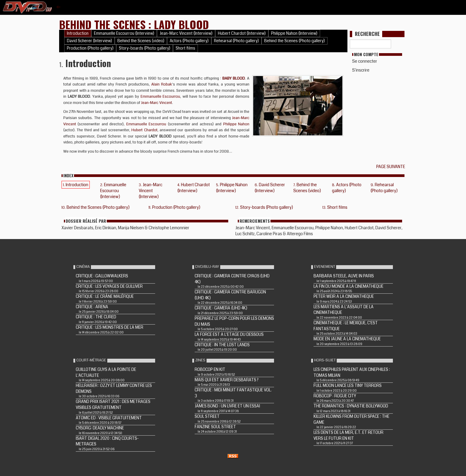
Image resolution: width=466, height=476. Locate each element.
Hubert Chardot (144, 130)
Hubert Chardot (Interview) (242, 33)
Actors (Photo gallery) (189, 41)
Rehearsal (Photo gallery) (236, 41)
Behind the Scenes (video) (141, 41)
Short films (185, 48)
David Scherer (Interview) (89, 41)
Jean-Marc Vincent (157, 103)
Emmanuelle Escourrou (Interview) (124, 33)
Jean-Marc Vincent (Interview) (186, 33)
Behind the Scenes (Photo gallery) (295, 41)
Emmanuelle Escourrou (160, 97)
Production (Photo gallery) (90, 48)
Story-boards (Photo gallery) (145, 48)
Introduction (78, 33)
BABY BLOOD (234, 78)
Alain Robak (162, 84)
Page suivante (392, 167)
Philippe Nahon (236, 124)
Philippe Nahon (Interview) (294, 33)
